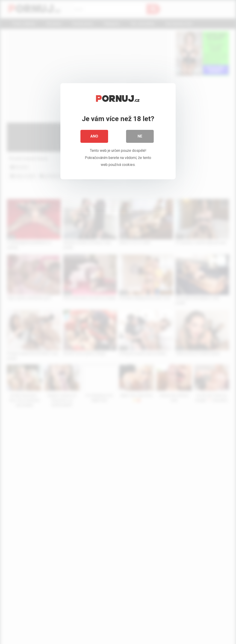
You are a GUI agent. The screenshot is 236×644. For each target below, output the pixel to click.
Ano (94, 136)
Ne (140, 136)
